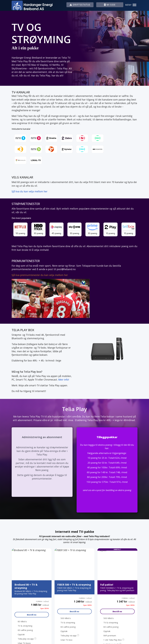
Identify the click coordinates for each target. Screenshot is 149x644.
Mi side (83, 588)
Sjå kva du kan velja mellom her (30, 191)
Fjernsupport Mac (89, 583)
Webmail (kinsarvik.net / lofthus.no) (98, 557)
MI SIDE (110, 5)
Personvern (106, 614)
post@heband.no (29, 555)
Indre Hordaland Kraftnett (94, 573)
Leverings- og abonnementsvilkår (97, 562)
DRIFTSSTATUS (80, 5)
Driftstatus (86, 552)
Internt (133, 614)
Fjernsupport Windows (92, 578)
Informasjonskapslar (120, 614)
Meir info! (64, 380)
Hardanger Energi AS (90, 568)
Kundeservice (23, 585)
